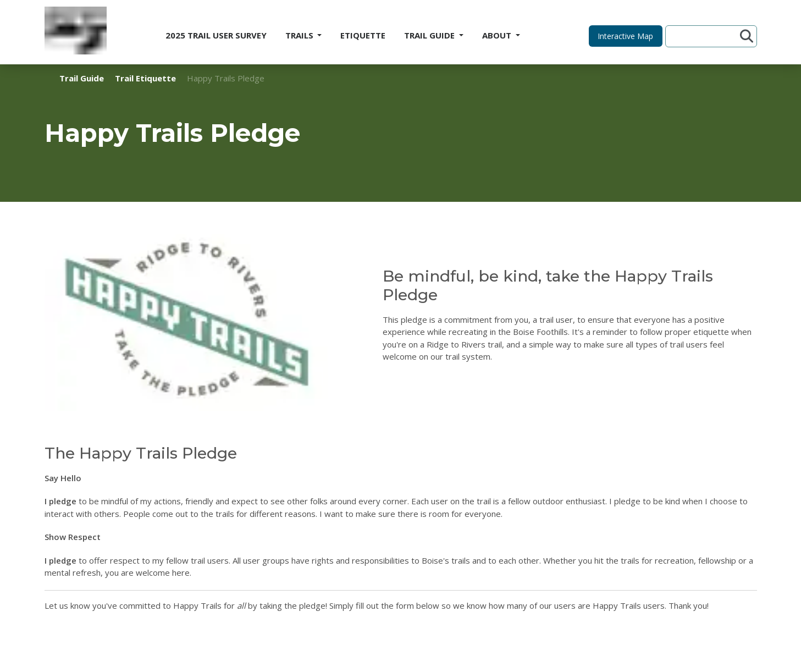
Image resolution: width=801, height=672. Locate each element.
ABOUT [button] (498, 35)
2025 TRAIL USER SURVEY (216, 35)
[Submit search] (747, 36)
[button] (626, 36)
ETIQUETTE (363, 35)
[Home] (76, 32)
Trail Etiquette (145, 78)
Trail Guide (82, 78)
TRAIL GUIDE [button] (430, 35)
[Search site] (705, 36)
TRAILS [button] (300, 35)
